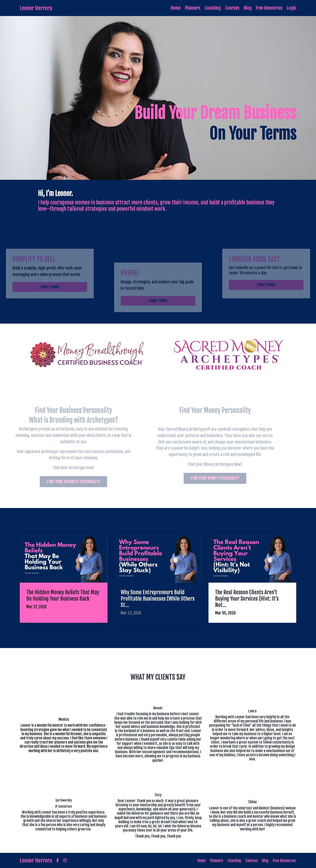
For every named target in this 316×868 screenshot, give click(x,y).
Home (175, 8)
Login (292, 8)
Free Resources (269, 8)
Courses (232, 8)
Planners (192, 8)
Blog (248, 8)
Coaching (213, 8)
